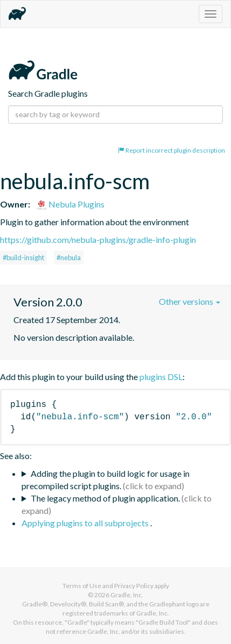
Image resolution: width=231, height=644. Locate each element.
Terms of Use (82, 586)
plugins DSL (161, 377)
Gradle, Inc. (127, 595)
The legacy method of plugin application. (105, 498)
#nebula (69, 257)
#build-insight (23, 257)
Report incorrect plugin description (171, 150)
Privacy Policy (134, 586)
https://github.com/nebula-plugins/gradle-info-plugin (98, 239)
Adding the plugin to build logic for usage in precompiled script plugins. (106, 480)
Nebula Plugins (70, 204)
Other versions (190, 301)
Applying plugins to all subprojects (86, 523)
